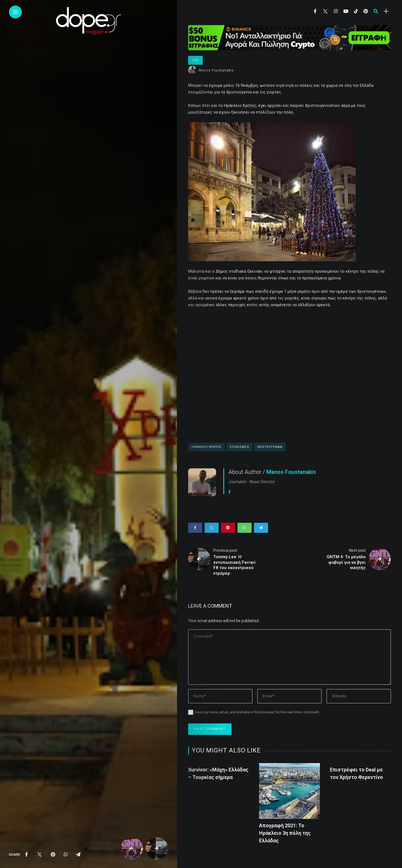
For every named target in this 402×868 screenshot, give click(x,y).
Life (195, 60)
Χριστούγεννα (270, 447)
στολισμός (240, 447)
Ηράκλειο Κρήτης (207, 447)
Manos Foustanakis (216, 70)
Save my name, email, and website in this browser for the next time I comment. (257, 712)
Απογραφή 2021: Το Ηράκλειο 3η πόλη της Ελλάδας (285, 833)
